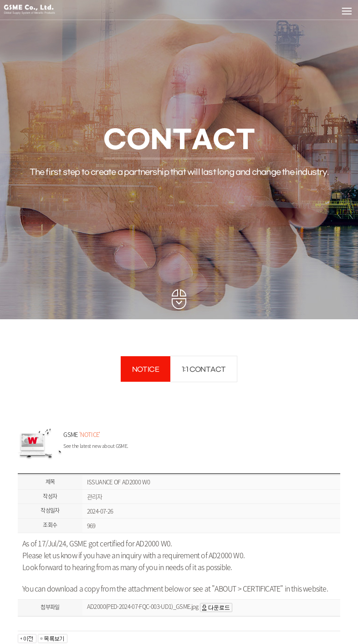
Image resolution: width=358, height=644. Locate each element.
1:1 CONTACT (204, 370)
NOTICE (146, 370)
